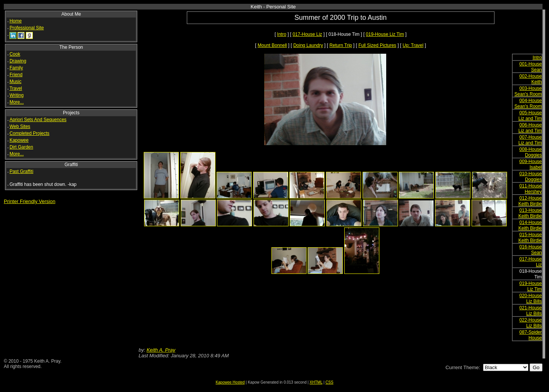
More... (17, 102)
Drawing (18, 61)
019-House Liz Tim (385, 34)
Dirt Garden (21, 147)
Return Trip (341, 45)
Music (15, 82)
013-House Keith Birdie (530, 213)
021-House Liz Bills (531, 311)
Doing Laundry (308, 45)
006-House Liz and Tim (530, 128)
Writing (17, 95)
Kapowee (19, 140)
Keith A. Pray (161, 350)
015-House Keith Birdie (530, 238)
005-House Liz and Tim (530, 116)
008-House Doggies (531, 152)
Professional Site (27, 28)
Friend (16, 75)
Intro (282, 34)
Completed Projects (30, 133)
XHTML (316, 382)
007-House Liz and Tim (530, 140)
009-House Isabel (531, 164)
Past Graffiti (21, 171)
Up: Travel (413, 45)
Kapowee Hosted (230, 382)
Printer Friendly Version (30, 201)
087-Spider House (531, 335)
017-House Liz (307, 34)
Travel (16, 88)
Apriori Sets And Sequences (38, 120)
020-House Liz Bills (531, 298)
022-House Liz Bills (531, 323)
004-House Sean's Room (528, 103)
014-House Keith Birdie (530, 225)
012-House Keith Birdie (530, 201)
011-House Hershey (531, 189)
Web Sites (20, 126)
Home (16, 21)
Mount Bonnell (272, 45)
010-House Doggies (531, 177)
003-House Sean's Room (528, 91)
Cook (15, 54)
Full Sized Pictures (377, 45)
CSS (330, 382)
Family (16, 68)
